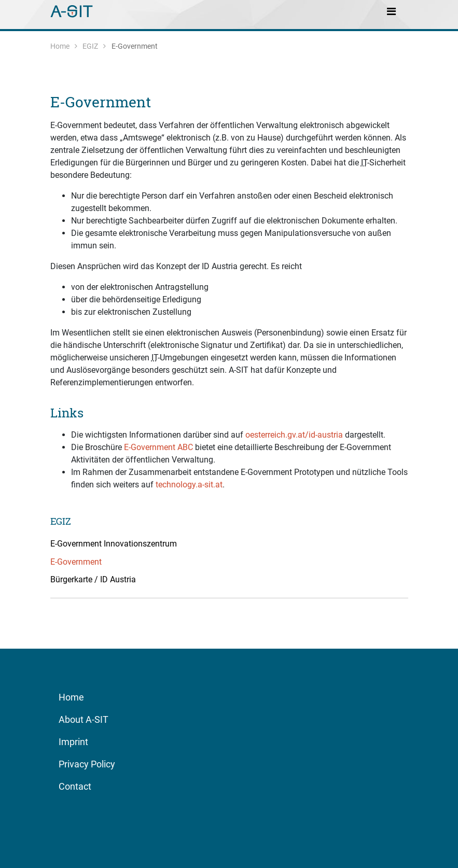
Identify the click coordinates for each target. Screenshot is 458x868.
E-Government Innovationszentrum (114, 544)
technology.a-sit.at (189, 485)
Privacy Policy (87, 764)
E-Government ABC (158, 447)
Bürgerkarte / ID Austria (93, 579)
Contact (75, 786)
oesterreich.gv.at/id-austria (294, 435)
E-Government (101, 102)
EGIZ (90, 46)
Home (60, 46)
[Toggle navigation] (392, 11)
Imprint (73, 742)
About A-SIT (84, 719)
